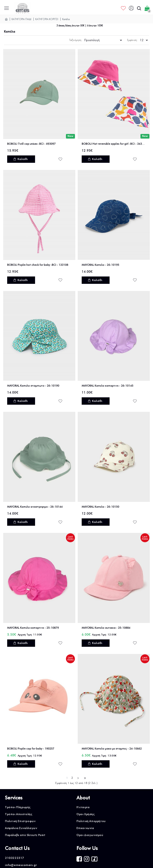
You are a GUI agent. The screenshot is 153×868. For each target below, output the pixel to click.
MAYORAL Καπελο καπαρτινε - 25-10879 (33, 628)
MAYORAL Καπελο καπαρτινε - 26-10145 (107, 386)
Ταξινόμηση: (76, 40)
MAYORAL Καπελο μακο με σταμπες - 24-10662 (112, 749)
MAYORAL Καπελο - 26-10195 (100, 265)
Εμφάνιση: (132, 40)
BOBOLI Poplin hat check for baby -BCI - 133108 (38, 265)
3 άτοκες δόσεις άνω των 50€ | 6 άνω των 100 (83, 26)
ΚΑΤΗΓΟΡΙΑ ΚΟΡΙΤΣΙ (47, 19)
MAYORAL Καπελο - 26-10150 (100, 507)
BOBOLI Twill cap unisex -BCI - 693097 (31, 144)
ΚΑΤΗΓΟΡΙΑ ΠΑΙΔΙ (21, 19)
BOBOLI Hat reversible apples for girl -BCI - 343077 (114, 144)
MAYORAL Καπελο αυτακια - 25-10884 (106, 628)
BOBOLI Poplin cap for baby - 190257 (31, 749)
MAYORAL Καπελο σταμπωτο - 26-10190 (33, 386)
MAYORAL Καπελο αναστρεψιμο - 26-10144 (35, 507)
